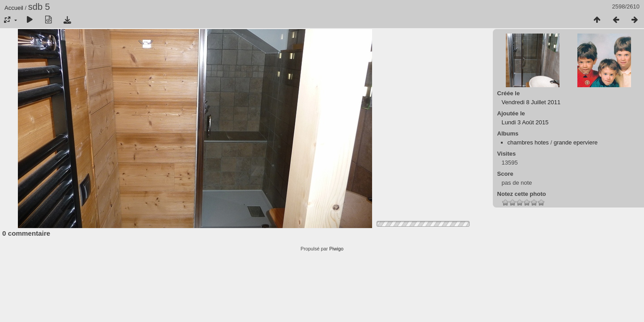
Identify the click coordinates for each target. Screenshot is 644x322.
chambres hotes (528, 142)
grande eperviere (576, 142)
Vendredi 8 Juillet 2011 (531, 102)
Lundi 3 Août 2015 (525, 122)
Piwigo (336, 249)
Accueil (14, 8)
